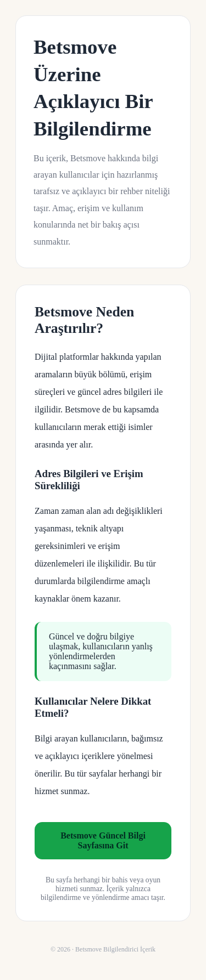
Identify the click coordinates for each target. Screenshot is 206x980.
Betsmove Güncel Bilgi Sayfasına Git (103, 840)
